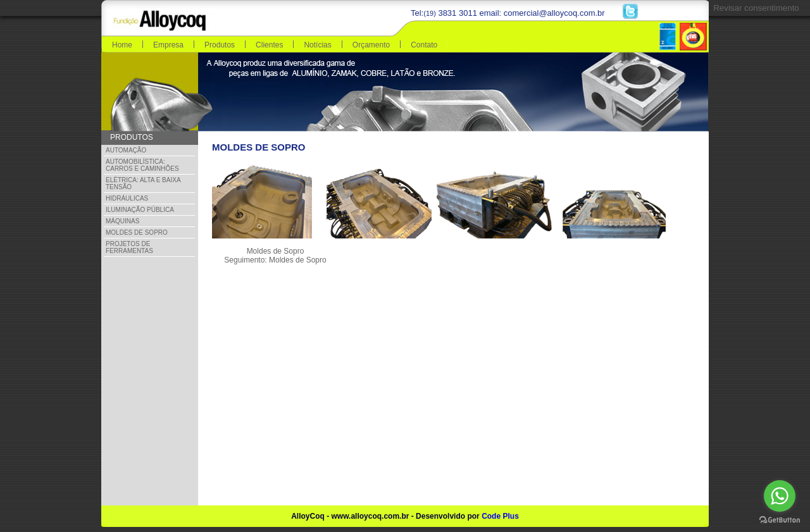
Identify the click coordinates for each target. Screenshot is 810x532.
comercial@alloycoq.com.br (554, 13)
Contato (424, 45)
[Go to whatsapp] (780, 496)
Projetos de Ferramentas (129, 247)
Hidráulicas (127, 198)
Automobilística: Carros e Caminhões (142, 165)
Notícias (317, 45)
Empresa (168, 45)
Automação (126, 150)
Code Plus (500, 516)
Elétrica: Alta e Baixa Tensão (143, 183)
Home (122, 45)
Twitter (630, 11)
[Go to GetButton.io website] (780, 520)
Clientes (269, 45)
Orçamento (371, 45)
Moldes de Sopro (137, 232)
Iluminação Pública (140, 210)
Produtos (220, 45)
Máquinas (122, 221)
